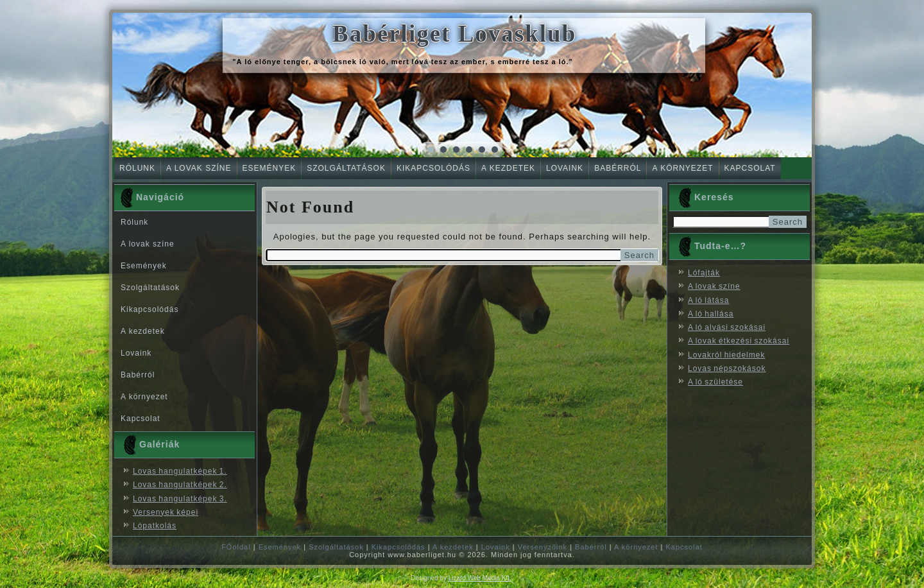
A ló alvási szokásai (727, 327)
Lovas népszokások (727, 368)
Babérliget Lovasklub (454, 34)
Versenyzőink (543, 547)
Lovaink (565, 168)
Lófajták (704, 273)
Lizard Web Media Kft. (480, 578)
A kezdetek (508, 168)
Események (269, 168)
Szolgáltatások (346, 168)
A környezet (682, 168)
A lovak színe (199, 168)
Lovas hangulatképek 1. (180, 471)
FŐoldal (236, 547)
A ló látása (708, 300)
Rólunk (137, 168)
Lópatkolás (155, 526)
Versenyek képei (166, 512)
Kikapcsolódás (433, 168)
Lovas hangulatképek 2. (180, 485)
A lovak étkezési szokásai (739, 341)
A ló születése (715, 382)
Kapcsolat (750, 168)
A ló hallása (711, 314)
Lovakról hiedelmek (726, 355)
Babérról (618, 168)
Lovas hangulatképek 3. (180, 499)
